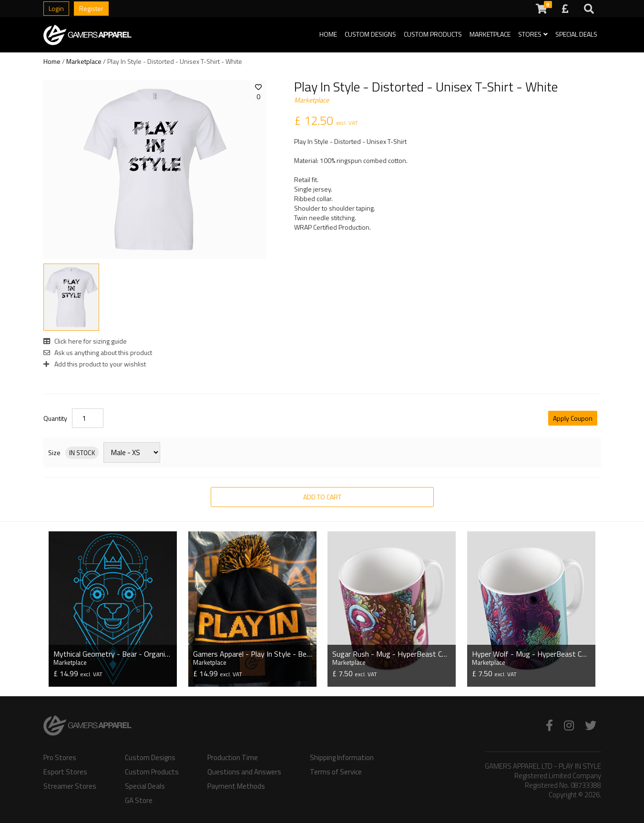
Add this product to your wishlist (95, 364)
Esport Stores (65, 771)
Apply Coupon (573, 418)
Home (328, 34)
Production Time (233, 756)
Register (91, 8)
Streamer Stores (70, 785)
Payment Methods (236, 785)
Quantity (55, 418)
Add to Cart (322, 497)
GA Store (139, 799)
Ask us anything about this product (98, 352)
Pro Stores (60, 756)
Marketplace (490, 34)
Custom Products (433, 34)
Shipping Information (342, 756)
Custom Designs (370, 34)
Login (56, 8)
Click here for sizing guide (85, 341)
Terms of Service (336, 771)
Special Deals (576, 34)
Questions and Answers (244, 771)
